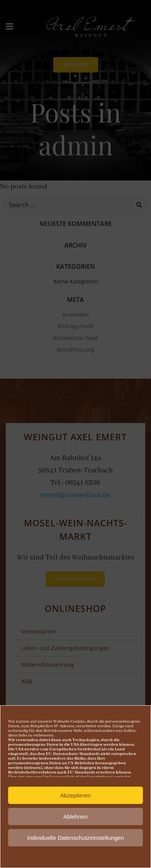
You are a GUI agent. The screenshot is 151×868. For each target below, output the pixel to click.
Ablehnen (75, 819)
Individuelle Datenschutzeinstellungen (75, 840)
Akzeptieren (75, 798)
